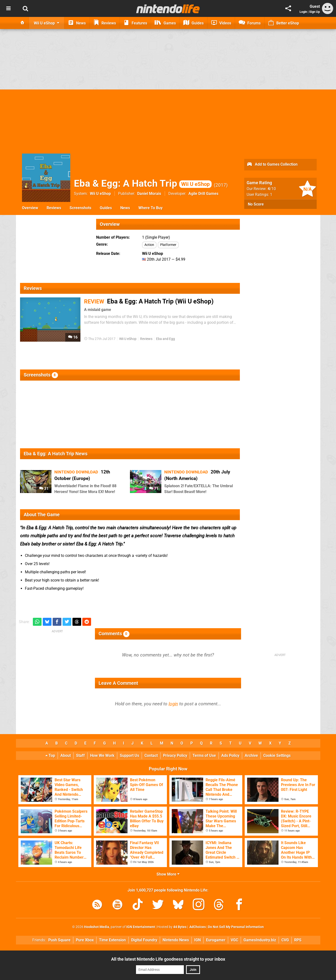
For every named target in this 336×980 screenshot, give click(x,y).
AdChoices (197, 927)
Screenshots (80, 208)
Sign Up (315, 12)
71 (154, 489)
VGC (234, 940)
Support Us (129, 755)
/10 (272, 189)
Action (149, 245)
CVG (285, 940)
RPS (298, 940)
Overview (30, 208)
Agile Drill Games (203, 194)
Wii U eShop (100, 194)
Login (303, 12)
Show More (168, 874)
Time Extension (112, 940)
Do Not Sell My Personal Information (236, 927)
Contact (151, 755)
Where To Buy (150, 208)
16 (73, 337)
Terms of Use (204, 755)
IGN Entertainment (141, 927)
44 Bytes (180, 927)
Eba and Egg (165, 339)
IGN (197, 940)
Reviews (54, 208)
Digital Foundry (144, 940)
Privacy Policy (175, 755)
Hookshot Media (97, 927)
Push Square (59, 940)
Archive (251, 755)
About (66, 755)
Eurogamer (216, 940)
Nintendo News (176, 940)
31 (44, 489)
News (125, 208)
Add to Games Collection (272, 165)
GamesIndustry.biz (260, 940)
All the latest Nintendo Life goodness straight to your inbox (168, 959)
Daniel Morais (149, 194)
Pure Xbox (85, 940)
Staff (80, 755)
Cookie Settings (277, 755)
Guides (106, 208)
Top (50, 755)
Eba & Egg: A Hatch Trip (143, 183)
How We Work (102, 755)
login (173, 704)
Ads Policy (230, 755)
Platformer (168, 245)
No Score (256, 204)
